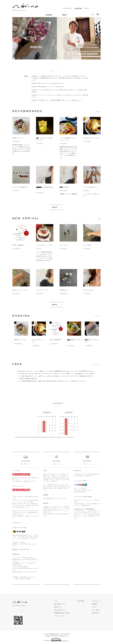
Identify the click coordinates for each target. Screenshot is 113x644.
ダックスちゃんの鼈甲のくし (20, 187)
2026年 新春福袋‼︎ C (18, 245)
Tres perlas (64, 187)
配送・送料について (60, 604)
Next (98, 329)
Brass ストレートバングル (20, 290)
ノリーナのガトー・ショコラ (44, 245)
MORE (55, 207)
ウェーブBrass (87, 245)
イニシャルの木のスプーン (91, 187)
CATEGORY (49, 15)
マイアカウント (68, 8)
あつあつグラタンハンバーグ (91, 138)
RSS (78, 601)
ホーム (56, 601)
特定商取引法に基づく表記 (62, 613)
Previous (15, 329)
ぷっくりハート (64, 245)
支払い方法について (60, 610)
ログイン (87, 8)
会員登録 (94, 604)
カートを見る (96, 610)
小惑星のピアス (64, 290)
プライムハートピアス (42, 290)
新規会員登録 (78, 8)
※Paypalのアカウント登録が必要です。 (85, 509)
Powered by (56, 640)
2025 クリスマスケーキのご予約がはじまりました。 (51, 83)
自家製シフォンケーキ (19, 138)
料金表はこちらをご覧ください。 (22, 549)
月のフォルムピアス (89, 290)
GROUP (64, 15)
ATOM (82, 601)
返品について (58, 607)
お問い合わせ (96, 613)
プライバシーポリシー (60, 616)
